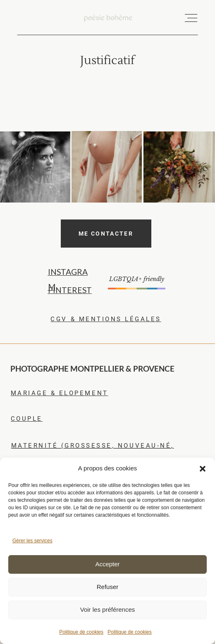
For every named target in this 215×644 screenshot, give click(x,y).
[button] (203, 469)
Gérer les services (32, 541)
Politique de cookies (81, 632)
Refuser (108, 587)
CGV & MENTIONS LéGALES (106, 319)
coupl (24, 419)
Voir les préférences (108, 609)
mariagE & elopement (60, 393)
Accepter (107, 564)
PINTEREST (70, 290)
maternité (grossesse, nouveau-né (91, 446)
